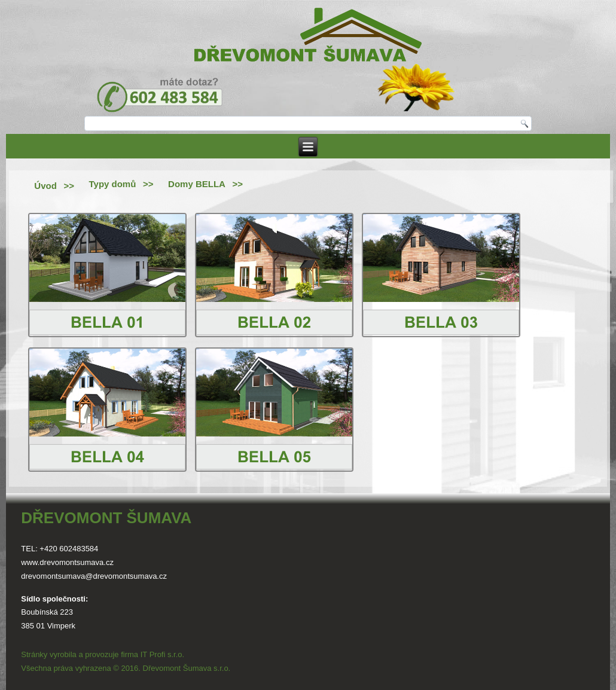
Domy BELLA (197, 184)
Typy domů (112, 184)
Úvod (45, 186)
